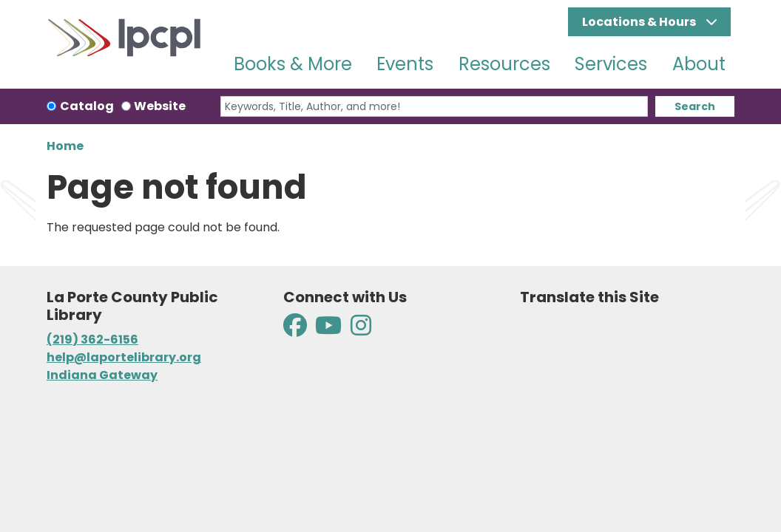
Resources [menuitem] (504, 64)
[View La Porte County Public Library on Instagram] (361, 330)
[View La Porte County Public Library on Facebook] (296, 330)
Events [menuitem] (405, 64)
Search (695, 106)
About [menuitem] (699, 64)
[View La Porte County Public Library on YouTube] (328, 330)
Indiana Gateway (102, 375)
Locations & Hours (640, 22)
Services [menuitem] (611, 64)
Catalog (87, 106)
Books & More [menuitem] (293, 64)
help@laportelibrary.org (124, 357)
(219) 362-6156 (92, 340)
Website (160, 106)
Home (65, 146)
